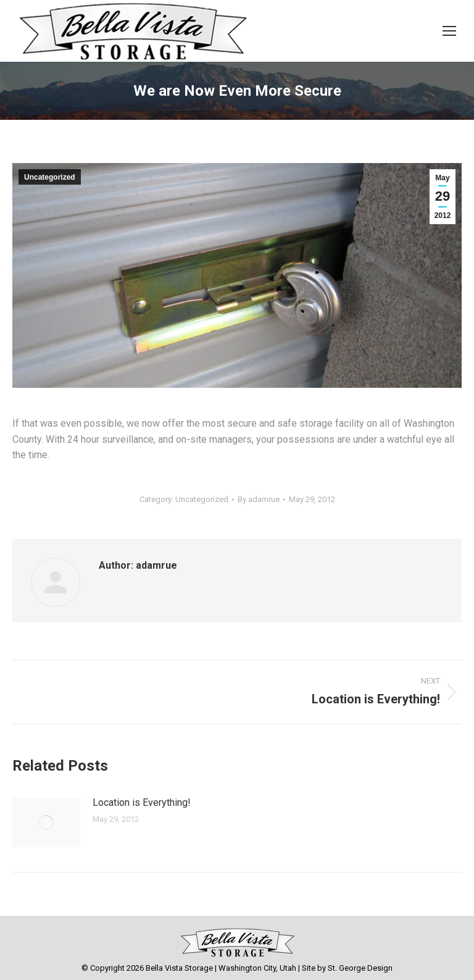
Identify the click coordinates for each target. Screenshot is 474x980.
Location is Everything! (142, 802)
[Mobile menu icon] (449, 31)
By (259, 499)
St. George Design (360, 968)
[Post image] (46, 823)
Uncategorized (50, 177)
